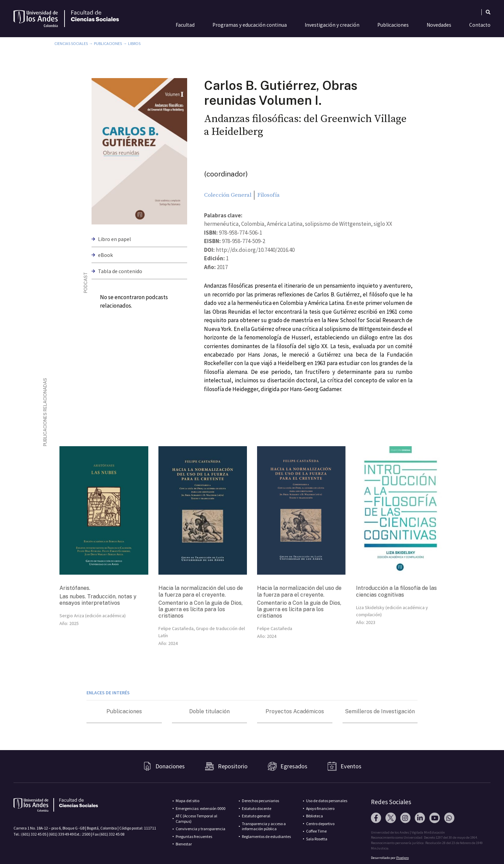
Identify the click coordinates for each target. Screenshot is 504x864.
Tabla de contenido (120, 271)
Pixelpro (402, 858)
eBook (105, 255)
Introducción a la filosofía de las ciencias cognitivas (396, 591)
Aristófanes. (75, 588)
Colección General (228, 195)
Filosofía (269, 195)
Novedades (439, 25)
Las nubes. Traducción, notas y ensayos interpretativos (98, 600)
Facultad (185, 25)
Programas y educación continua (250, 25)
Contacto (480, 25)
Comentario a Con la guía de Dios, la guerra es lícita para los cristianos (200, 609)
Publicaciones (393, 25)
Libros (134, 43)
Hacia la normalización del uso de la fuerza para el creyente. (201, 591)
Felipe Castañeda (275, 628)
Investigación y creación (332, 25)
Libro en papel (115, 239)
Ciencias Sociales (71, 43)
